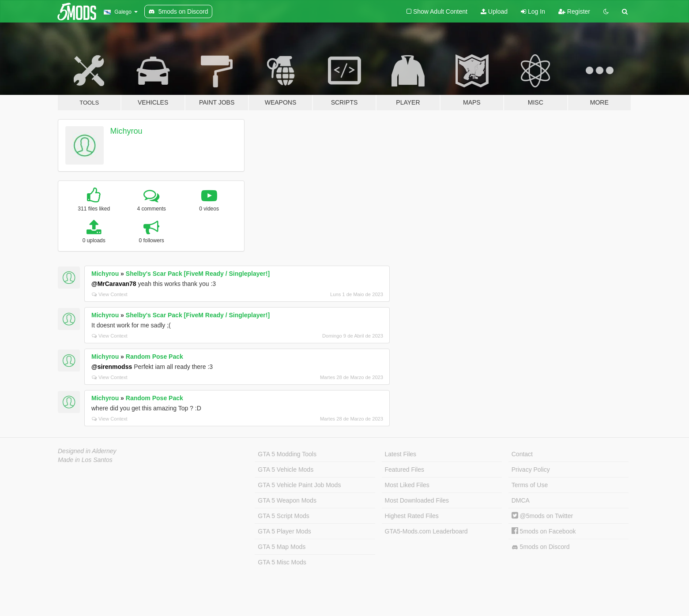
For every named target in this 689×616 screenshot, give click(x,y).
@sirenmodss (112, 367)
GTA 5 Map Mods (282, 547)
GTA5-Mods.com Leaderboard (426, 531)
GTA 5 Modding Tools (287, 454)
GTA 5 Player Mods (284, 531)
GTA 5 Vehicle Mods (286, 470)
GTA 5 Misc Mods (282, 562)
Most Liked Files (407, 485)
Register (574, 11)
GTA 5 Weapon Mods (287, 500)
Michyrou (126, 131)
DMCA (521, 500)
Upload (494, 11)
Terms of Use (530, 485)
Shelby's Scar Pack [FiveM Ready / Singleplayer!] (198, 274)
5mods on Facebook (544, 531)
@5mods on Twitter (542, 516)
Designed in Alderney (87, 451)
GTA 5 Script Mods (283, 516)
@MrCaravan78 (114, 284)
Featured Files (405, 470)
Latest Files (401, 454)
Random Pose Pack (154, 357)
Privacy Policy (531, 470)
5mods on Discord (541, 547)
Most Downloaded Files (417, 500)
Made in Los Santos (85, 460)
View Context (110, 294)
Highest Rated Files (412, 516)
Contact (522, 454)
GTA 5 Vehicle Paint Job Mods (299, 485)
